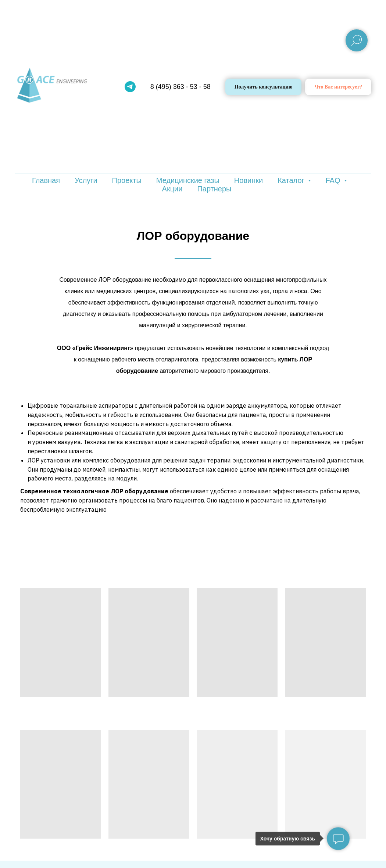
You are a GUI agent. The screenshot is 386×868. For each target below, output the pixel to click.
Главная (46, 180)
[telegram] (130, 87)
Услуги (86, 180)
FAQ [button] (334, 180)
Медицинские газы (188, 180)
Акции (172, 189)
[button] (338, 87)
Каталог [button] (292, 180)
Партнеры (214, 189)
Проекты (127, 180)
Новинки (249, 180)
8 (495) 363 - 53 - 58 (181, 87)
